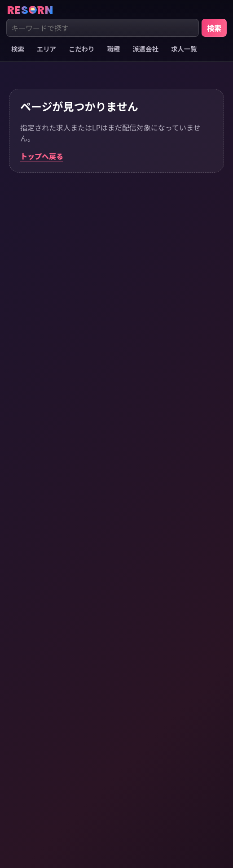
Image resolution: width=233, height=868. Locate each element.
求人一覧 (184, 49)
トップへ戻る (42, 156)
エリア (46, 49)
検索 (214, 28)
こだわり (82, 49)
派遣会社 (145, 49)
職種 (114, 49)
